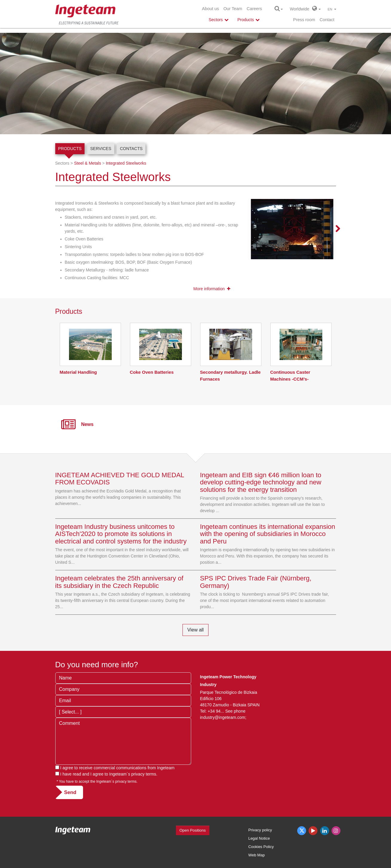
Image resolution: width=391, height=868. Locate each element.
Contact (327, 20)
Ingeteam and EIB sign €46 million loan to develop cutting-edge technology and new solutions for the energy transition (261, 482)
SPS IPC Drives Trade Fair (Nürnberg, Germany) (256, 582)
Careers (254, 9)
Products (70, 149)
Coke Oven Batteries (152, 372)
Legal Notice (259, 838)
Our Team (233, 9)
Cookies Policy (261, 847)
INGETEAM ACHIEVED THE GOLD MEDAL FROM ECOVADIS (120, 479)
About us (210, 9)
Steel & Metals (88, 163)
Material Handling (78, 372)
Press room (304, 20)
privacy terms (144, 774)
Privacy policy (260, 830)
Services (101, 149)
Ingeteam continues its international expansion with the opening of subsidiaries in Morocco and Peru (268, 534)
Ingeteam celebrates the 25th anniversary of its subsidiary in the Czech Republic (119, 582)
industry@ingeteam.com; (223, 717)
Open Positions (193, 830)
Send (70, 792)
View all (195, 630)
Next (334, 229)
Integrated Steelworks (126, 163)
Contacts (131, 149)
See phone (235, 711)
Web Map (256, 855)
